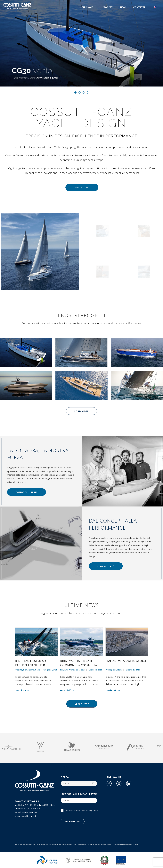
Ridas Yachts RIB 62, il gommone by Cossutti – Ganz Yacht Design (78, 665)
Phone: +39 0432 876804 (28, 809)
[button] (75, 92)
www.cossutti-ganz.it (25, 816)
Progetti (19, 670)
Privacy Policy (92, 811)
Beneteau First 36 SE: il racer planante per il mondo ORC (32, 665)
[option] (18, 748)
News (38, 670)
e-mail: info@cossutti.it (26, 812)
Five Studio (135, 844)
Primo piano (29, 670)
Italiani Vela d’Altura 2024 (126, 661)
